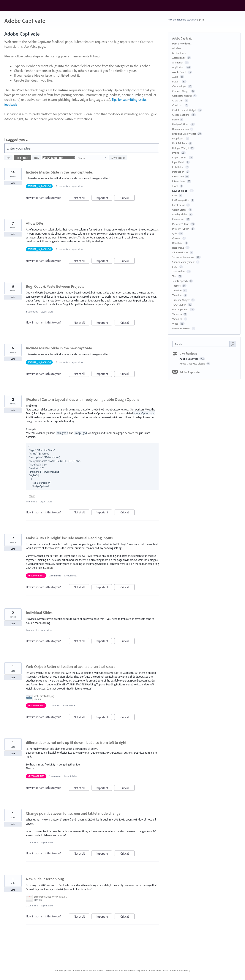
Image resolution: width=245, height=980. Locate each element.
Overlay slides (180, 214)
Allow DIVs (35, 223)
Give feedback (188, 354)
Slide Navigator (180, 252)
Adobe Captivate (189, 359)
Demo (175, 119)
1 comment (31, 502)
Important (104, 198)
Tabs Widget (179, 271)
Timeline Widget (181, 300)
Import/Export (180, 157)
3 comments (32, 312)
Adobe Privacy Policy (180, 971)
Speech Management (183, 262)
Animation (178, 62)
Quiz (175, 233)
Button (176, 81)
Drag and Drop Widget (184, 134)
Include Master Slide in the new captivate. (59, 172)
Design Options (181, 124)
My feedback (118, 158)
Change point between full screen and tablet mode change (73, 813)
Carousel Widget (181, 91)
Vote (13, 183)
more (32, 496)
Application (179, 67)
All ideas (177, 48)
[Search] (233, 344)
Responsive (178, 248)
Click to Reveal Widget (184, 110)
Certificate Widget (182, 96)
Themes (176, 286)
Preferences (178, 219)
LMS (175, 195)
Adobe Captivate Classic (193, 364)
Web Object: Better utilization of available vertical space (71, 667)
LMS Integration (181, 200)
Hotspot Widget (181, 148)
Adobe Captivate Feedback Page (88, 971)
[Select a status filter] (92, 158)
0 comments (62, 186)
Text (174, 276)
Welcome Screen (181, 328)
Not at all (82, 198)
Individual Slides (39, 613)
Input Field (179, 162)
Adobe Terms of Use (158, 971)
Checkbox (178, 105)
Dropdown (178, 138)
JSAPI (175, 186)
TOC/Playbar (179, 305)
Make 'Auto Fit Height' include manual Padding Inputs (69, 538)
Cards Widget (179, 86)
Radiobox (178, 243)
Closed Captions (181, 115)
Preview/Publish (181, 224)
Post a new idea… (182, 43)
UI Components (180, 309)
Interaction (178, 176)
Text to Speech (180, 281)
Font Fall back (180, 143)
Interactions (179, 181)
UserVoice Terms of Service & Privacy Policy (126, 971)
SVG (175, 267)
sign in (200, 20)
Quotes (177, 238)
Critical (128, 198)
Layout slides (78, 186)
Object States (180, 210)
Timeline (177, 290)
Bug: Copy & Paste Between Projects (55, 286)
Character (178, 100)
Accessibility (179, 58)
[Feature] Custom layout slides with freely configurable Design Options (83, 399)
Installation (178, 167)
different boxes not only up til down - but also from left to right (76, 742)
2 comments (55, 576)
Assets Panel (179, 72)
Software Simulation (183, 257)
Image (176, 153)
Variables (177, 314)
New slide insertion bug (45, 879)
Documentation (180, 129)
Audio (175, 77)
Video (175, 324)
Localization (179, 205)
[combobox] (202, 344)
